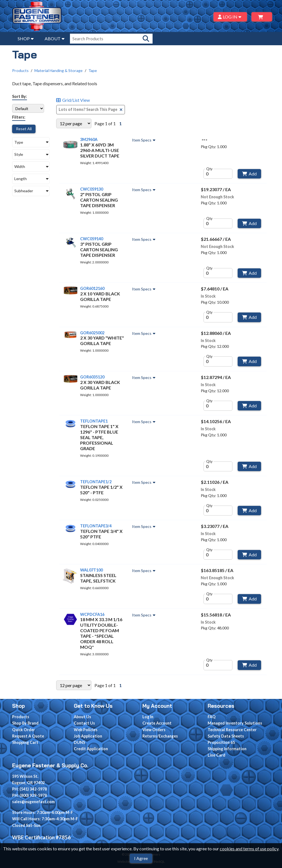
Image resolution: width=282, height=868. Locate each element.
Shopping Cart (25, 742)
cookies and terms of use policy (249, 849)
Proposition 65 (221, 742)
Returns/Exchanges (160, 736)
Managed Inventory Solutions (235, 723)
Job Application (88, 736)
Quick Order (24, 730)
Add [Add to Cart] (249, 174)
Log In (148, 717)
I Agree (141, 858)
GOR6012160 (92, 288)
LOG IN (230, 17)
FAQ (212, 717)
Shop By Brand (25, 723)
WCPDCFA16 (92, 614)
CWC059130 (92, 189)
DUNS (79, 742)
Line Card (216, 755)
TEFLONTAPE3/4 (96, 526)
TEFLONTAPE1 (94, 421)
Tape (93, 70)
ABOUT (55, 38)
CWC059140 (92, 239)
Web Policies (86, 730)
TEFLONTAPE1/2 (96, 482)
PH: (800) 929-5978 (29, 795)
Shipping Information (227, 749)
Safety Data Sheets (226, 736)
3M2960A (89, 139)
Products (20, 70)
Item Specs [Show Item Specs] (144, 140)
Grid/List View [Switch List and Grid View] (73, 100)
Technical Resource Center (232, 730)
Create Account (157, 723)
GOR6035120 (92, 377)
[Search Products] (146, 39)
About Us (82, 717)
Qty (209, 169)
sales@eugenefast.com (33, 802)
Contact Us (84, 723)
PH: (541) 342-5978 (29, 789)
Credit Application (91, 749)
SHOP (26, 38)
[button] (31, 142)
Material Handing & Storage (59, 70)
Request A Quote (28, 736)
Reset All (24, 129)
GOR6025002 (92, 333)
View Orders (154, 730)
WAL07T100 (91, 570)
